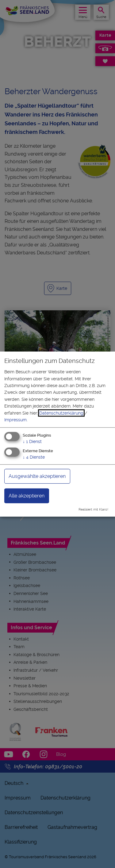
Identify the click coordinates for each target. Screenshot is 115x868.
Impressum (15, 420)
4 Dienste (34, 457)
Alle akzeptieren (27, 496)
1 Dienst (32, 441)
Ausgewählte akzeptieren (37, 476)
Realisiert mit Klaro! (93, 510)
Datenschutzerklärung (61, 413)
